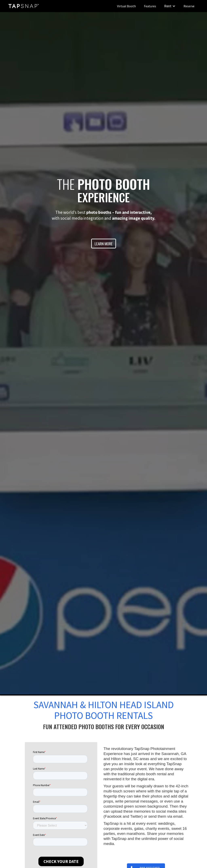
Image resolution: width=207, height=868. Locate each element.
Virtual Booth (126, 6)
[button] (170, 6)
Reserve (189, 6)
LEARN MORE (104, 244)
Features (150, 6)
